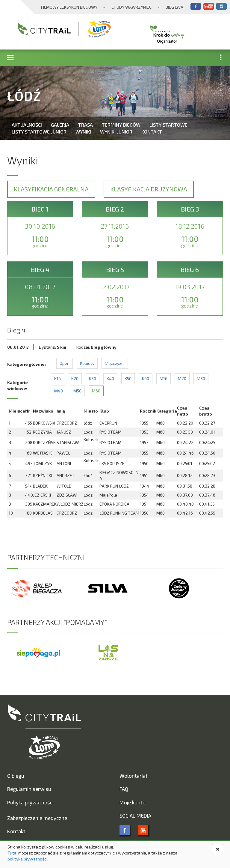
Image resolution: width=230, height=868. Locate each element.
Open (65, 363)
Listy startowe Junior (39, 132)
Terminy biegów (121, 125)
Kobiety (87, 363)
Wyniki (83, 132)
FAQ (124, 789)
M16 (164, 378)
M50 (77, 391)
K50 (128, 378)
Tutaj (12, 853)
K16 (57, 378)
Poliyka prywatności (30, 802)
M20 (182, 378)
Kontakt (152, 132)
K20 (75, 378)
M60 (96, 391)
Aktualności (27, 125)
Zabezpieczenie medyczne (37, 818)
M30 (201, 378)
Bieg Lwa (174, 7)
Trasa (86, 125)
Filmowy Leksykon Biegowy (69, 7)
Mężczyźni (115, 363)
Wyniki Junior (116, 132)
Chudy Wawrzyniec (131, 7)
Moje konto (133, 802)
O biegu (16, 776)
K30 (93, 378)
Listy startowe (168, 125)
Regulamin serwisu (29, 789)
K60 (146, 378)
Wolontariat (134, 776)
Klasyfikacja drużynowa (149, 189)
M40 (59, 391)
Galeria (60, 125)
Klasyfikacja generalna (51, 189)
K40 (110, 378)
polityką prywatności (27, 859)
